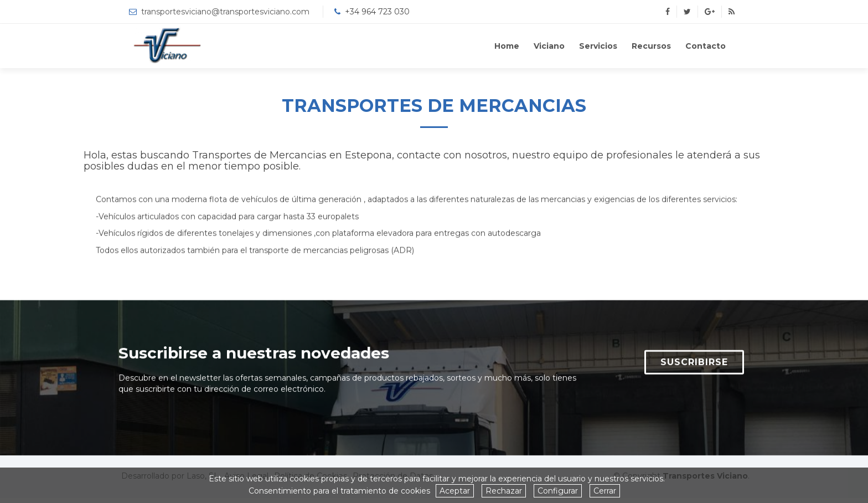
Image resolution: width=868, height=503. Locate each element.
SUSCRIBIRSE (694, 366)
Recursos (651, 46)
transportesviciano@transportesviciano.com (225, 12)
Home (507, 46)
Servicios (598, 46)
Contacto (706, 46)
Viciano (549, 46)
